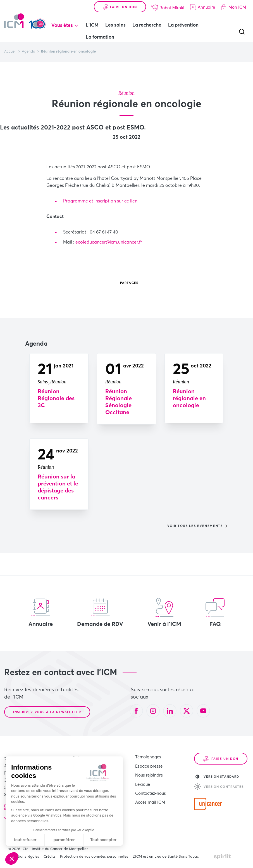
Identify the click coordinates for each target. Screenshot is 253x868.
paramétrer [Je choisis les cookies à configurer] (64, 840)
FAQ (215, 612)
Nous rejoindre (149, 774)
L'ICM (93, 25)
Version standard (217, 777)
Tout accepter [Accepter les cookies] (103, 840)
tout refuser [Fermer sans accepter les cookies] (25, 840)
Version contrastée (219, 787)
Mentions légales (25, 857)
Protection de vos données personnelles (94, 857)
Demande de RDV (100, 612)
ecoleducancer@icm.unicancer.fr (109, 242)
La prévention (184, 25)
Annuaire (202, 7)
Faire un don (120, 7)
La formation (101, 37)
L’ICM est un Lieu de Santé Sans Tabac (166, 857)
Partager (125, 283)
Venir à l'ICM (164, 612)
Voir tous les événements (195, 526)
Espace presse (149, 766)
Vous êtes (63, 26)
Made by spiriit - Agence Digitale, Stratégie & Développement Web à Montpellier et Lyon (222, 857)
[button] (12, 858)
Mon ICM (233, 7)
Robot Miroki (168, 8)
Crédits (50, 857)
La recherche (148, 25)
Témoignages (148, 757)
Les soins (116, 25)
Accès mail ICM (150, 800)
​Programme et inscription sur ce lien (101, 201)
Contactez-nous (151, 792)
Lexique (143, 783)
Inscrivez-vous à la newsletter (47, 712)
